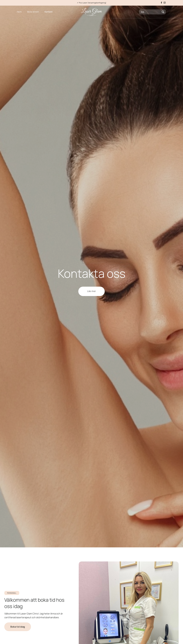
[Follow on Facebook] (161, 3)
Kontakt (49, 12)
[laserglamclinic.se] (91, 12)
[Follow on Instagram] (165, 3)
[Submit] (163, 12)
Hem (19, 12)
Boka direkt (33, 12)
